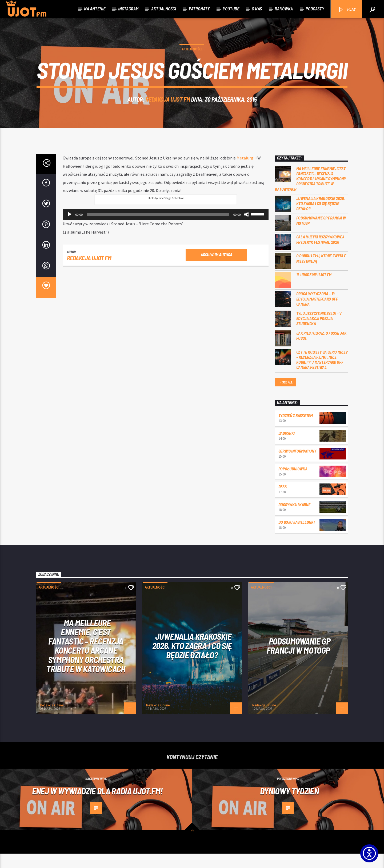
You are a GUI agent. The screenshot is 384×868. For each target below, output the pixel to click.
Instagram (128, 9)
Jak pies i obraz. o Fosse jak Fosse (321, 350)
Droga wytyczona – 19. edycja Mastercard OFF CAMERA (317, 313)
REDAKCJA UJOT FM (168, 106)
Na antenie (95, 9)
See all (286, 397)
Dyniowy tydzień (289, 805)
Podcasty (315, 9)
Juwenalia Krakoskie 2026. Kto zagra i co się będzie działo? (321, 218)
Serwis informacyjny (297, 465)
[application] (166, 229)
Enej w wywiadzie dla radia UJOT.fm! (97, 805)
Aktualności (164, 9)
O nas (257, 9)
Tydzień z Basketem (296, 429)
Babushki (287, 447)
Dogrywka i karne (294, 519)
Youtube (231, 9)
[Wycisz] (247, 229)
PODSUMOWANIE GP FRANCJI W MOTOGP (321, 235)
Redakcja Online (52, 720)
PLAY (347, 9)
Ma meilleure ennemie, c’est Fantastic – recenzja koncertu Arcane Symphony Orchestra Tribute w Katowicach (310, 193)
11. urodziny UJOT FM (314, 289)
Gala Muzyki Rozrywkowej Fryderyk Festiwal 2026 (320, 254)
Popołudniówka (293, 483)
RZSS (283, 501)
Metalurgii (246, 172)
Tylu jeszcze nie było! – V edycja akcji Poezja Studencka (319, 333)
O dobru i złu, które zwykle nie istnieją (321, 273)
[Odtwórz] (70, 229)
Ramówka (284, 9)
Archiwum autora (216, 269)
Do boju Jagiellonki (297, 536)
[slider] (158, 229)
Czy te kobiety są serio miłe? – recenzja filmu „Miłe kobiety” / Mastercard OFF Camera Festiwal (322, 374)
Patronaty (199, 9)
